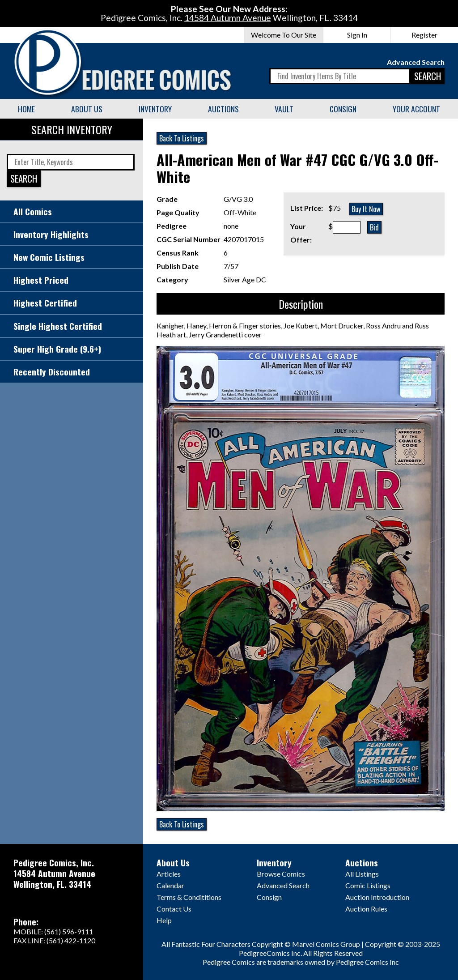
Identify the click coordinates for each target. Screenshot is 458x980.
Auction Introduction (377, 897)
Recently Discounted (52, 372)
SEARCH (428, 76)
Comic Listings (368, 885)
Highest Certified (45, 303)
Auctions (223, 109)
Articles (169, 874)
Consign (343, 109)
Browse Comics (281, 874)
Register (424, 35)
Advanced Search (416, 62)
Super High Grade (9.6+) (57, 349)
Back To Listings (182, 138)
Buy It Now (366, 209)
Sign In (357, 35)
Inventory (155, 109)
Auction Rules (366, 909)
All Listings (362, 874)
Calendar (170, 885)
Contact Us (174, 909)
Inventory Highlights (51, 234)
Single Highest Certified (58, 326)
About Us (87, 109)
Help (164, 920)
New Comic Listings (49, 257)
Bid (374, 227)
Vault (284, 109)
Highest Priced (41, 280)
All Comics (33, 211)
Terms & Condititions (189, 897)
